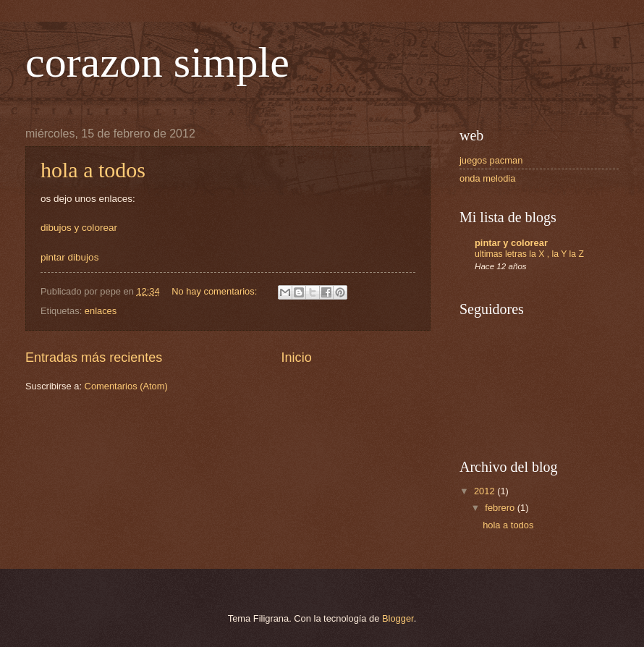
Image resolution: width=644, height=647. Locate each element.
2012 (486, 491)
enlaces (101, 311)
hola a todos (93, 170)
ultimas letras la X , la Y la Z (529, 254)
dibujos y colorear (79, 228)
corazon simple (157, 62)
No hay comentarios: (216, 291)
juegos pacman (491, 160)
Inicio (297, 358)
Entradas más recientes (94, 358)
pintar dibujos (69, 257)
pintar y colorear (511, 243)
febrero (501, 508)
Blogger (398, 618)
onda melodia (487, 178)
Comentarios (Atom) (126, 386)
